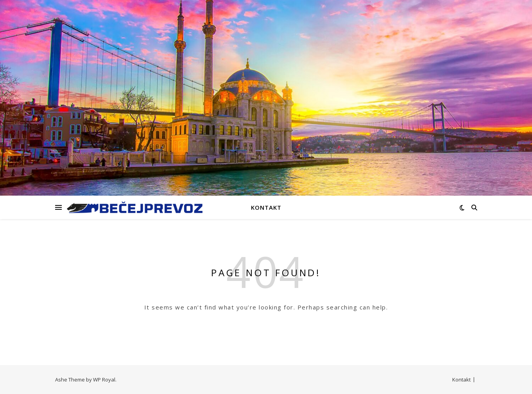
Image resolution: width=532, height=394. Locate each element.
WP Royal (104, 380)
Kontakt (266, 207)
